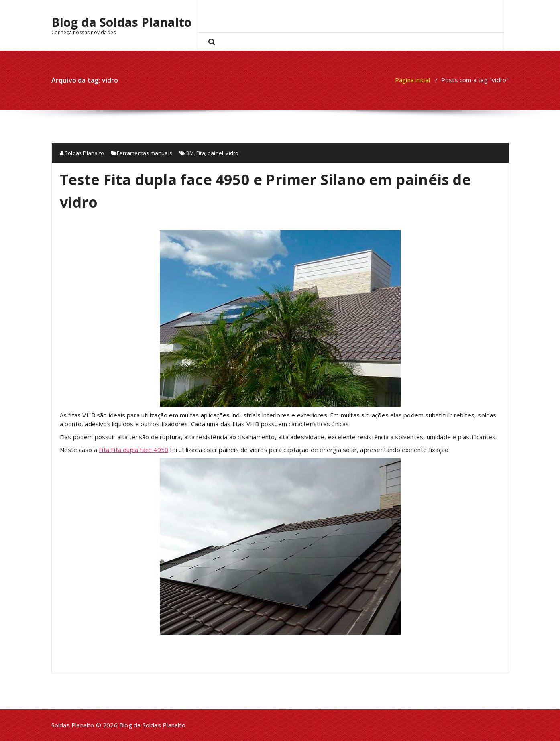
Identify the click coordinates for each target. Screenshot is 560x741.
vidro (232, 153)
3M (190, 153)
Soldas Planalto (82, 153)
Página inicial (413, 80)
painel (215, 153)
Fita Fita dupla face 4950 (133, 450)
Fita (201, 153)
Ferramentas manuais (145, 153)
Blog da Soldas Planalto (122, 22)
